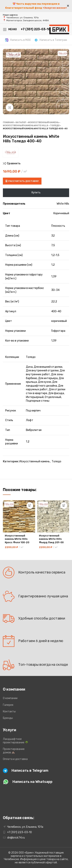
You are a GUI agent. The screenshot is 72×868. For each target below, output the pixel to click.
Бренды (8, 718)
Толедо (55, 125)
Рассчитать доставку (22, 181)
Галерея (8, 705)
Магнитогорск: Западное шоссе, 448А (28, 20)
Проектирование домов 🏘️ (14, 751)
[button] (30, 506)
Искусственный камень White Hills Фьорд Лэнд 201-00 (51, 539)
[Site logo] (59, 29)
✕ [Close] (68, 6)
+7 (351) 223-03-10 (19, 832)
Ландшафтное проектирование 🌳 (16, 741)
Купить (36, 193)
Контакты (9, 711)
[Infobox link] (18, 40)
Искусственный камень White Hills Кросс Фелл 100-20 (17, 539)
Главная (8, 122)
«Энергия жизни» (55, 8)
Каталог (21, 122)
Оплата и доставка (15, 759)
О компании (10, 698)
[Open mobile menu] (10, 29)
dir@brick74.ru (16, 838)
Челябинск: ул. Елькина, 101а (22, 18)
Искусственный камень (43, 122)
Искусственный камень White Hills (26, 125)
